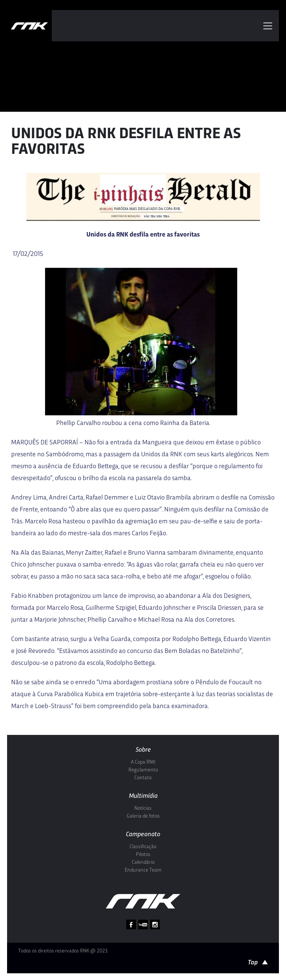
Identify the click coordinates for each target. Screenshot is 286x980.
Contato (143, 778)
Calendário (143, 862)
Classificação (143, 847)
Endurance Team (143, 870)
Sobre (143, 750)
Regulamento (143, 770)
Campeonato (143, 835)
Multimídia (143, 796)
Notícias (143, 808)
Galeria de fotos (143, 816)
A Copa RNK (143, 762)
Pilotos (143, 855)
